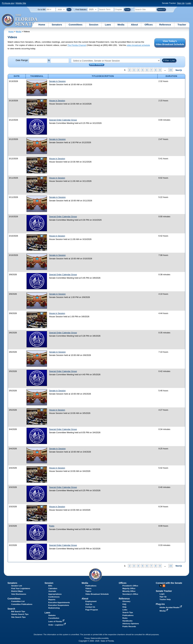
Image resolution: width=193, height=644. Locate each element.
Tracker (182, 25)
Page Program (92, 610)
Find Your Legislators (21, 588)
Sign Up (181, 3)
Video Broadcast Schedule (97, 594)
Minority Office (129, 591)
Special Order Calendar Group (63, 120)
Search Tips (128, 612)
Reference (165, 25)
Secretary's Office (130, 594)
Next (179, 70)
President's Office (130, 586)
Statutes (52, 615)
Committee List (18, 601)
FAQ (124, 604)
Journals (52, 591)
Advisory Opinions (131, 624)
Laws (108, 25)
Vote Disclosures (19, 594)
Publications (91, 586)
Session (94, 25)
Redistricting (54, 608)
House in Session (57, 101)
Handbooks (127, 621)
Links (125, 610)
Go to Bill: (42, 10)
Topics (88, 591)
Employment (91, 601)
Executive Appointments (59, 602)
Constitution (54, 618)
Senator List (17, 586)
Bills (50, 586)
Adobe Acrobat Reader (171, 607)
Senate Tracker (164, 591)
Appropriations (55, 594)
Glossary (126, 601)
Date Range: (22, 60)
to (49, 60)
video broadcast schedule (138, 45)
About (134, 25)
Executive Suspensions (59, 605)
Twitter (161, 586)
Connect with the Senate (169, 583)
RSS (164, 586)
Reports (52, 600)
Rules (52, 526)
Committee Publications (22, 604)
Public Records (129, 626)
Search (11, 609)
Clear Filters (96, 65)
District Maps (17, 591)
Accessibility (104, 638)
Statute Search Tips (20, 614)
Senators (57, 25)
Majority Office (129, 588)
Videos (88, 588)
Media (121, 25)
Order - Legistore (57, 625)
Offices (149, 25)
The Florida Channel (77, 45)
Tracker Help (165, 599)
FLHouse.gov (8, 3)
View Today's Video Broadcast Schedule (170, 43)
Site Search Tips (18, 617)
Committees (76, 25)
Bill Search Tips (18, 611)
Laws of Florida (57, 621)
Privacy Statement (91, 638)
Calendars (53, 588)
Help (124, 607)
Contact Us (90, 607)
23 (171, 70)
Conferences (54, 597)
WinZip (164, 611)
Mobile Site (21, 3)
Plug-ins (160, 604)
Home (42, 25)
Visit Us (89, 604)
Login (189, 3)
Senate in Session (57, 81)
